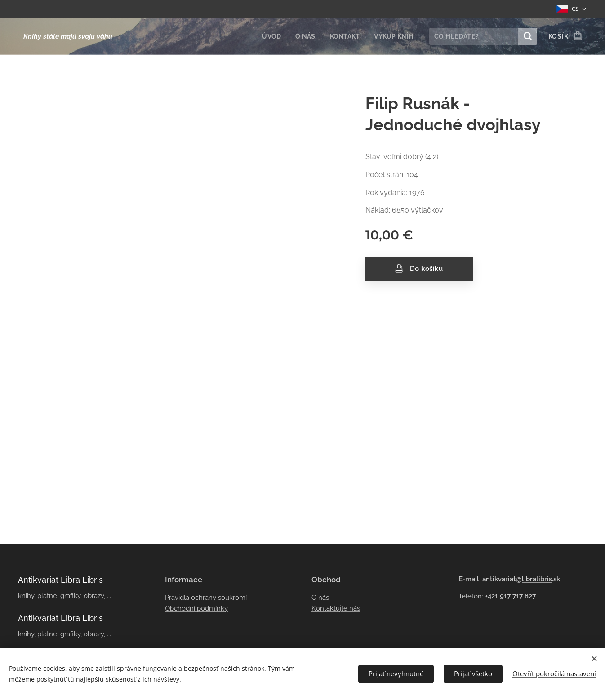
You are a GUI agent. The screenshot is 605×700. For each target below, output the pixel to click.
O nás (320, 597)
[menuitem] (269, 36)
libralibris (537, 579)
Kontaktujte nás (336, 608)
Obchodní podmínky (196, 608)
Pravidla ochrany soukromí (206, 597)
